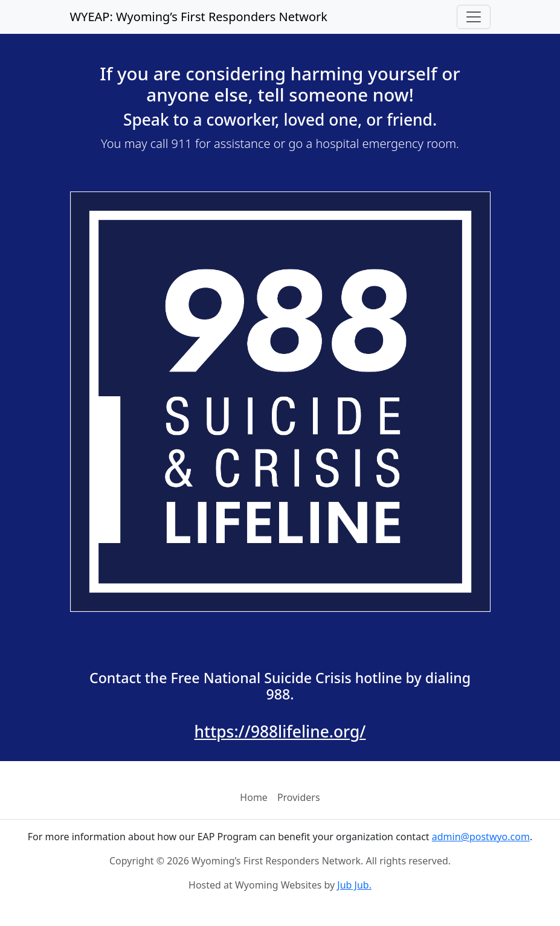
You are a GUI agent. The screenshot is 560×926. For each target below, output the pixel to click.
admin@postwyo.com (481, 837)
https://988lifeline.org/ (280, 731)
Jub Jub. (354, 885)
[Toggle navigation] (474, 17)
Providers (299, 797)
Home (254, 797)
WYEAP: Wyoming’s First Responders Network (199, 17)
